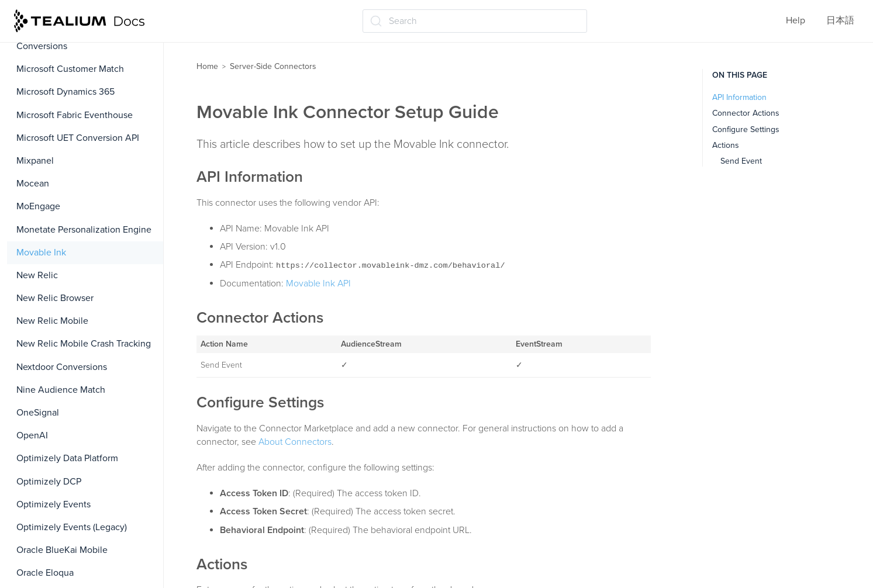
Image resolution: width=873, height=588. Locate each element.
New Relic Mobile (52, 321)
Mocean (33, 184)
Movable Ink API (318, 283)
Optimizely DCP (49, 482)
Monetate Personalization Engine (84, 230)
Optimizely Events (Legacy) (72, 527)
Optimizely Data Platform (67, 458)
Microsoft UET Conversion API (78, 138)
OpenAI (32, 435)
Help (796, 20)
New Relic (37, 275)
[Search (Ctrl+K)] (475, 21)
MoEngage (38, 206)
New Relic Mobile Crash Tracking (84, 344)
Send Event (741, 161)
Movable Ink (41, 253)
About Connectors (295, 442)
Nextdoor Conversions (62, 367)
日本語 (840, 20)
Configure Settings (746, 129)
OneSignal (38, 413)
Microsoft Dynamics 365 (65, 92)
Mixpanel (35, 161)
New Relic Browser (55, 298)
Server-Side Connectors (273, 66)
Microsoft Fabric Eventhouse (75, 115)
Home (207, 66)
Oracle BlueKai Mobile (62, 550)
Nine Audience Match (61, 390)
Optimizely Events (54, 504)
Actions (726, 145)
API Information (739, 97)
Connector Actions (746, 113)
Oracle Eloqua (45, 573)
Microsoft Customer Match (70, 69)
